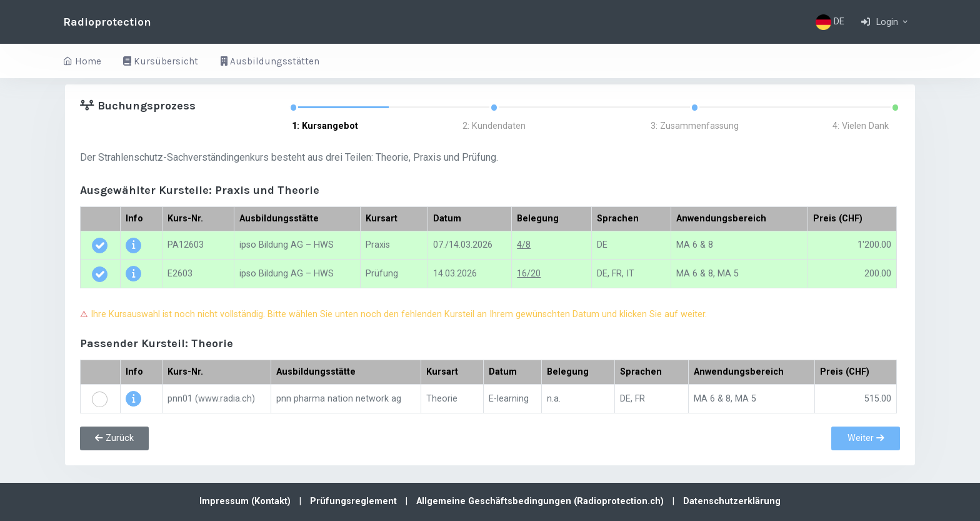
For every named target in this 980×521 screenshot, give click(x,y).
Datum (447, 219)
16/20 (529, 274)
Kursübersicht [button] (161, 61)
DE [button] (830, 22)
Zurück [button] (114, 438)
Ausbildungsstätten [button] (270, 61)
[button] (885, 22)
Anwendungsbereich (721, 219)
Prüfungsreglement (355, 501)
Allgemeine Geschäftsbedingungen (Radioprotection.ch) (541, 501)
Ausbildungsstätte (279, 219)
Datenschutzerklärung (732, 501)
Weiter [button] (866, 438)
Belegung (538, 219)
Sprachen (618, 219)
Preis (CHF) (838, 219)
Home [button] (82, 61)
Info (134, 219)
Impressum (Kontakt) (246, 501)
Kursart (382, 219)
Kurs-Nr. (185, 219)
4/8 (524, 245)
